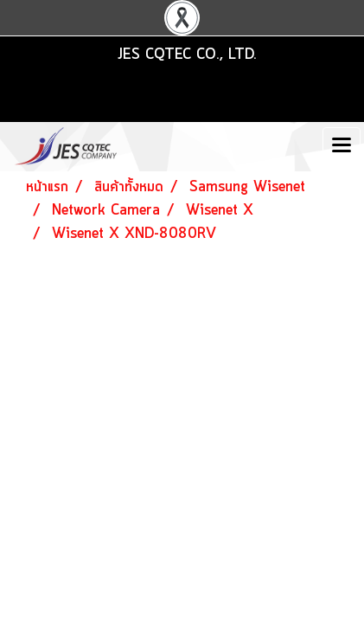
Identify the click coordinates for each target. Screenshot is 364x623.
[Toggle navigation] (342, 146)
